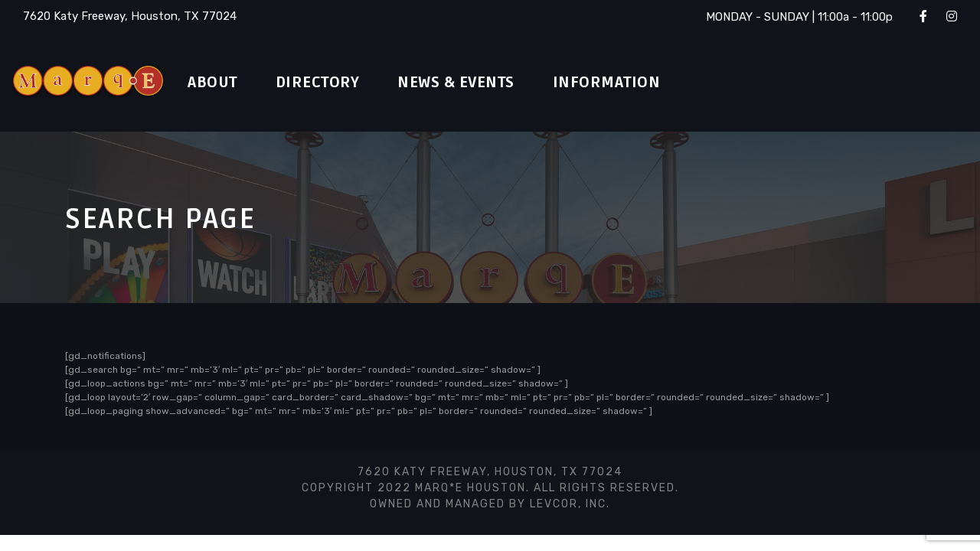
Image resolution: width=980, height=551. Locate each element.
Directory (329, 83)
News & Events (479, 83)
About (216, 83)
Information (639, 83)
